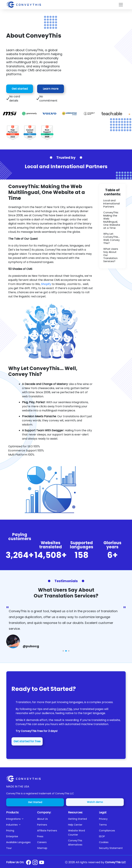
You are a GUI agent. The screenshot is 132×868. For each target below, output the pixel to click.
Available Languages (18, 842)
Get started (20, 89)
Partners (42, 825)
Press (40, 836)
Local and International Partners (111, 203)
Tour (9, 848)
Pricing (10, 831)
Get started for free (27, 741)
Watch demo (95, 802)
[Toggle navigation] (121, 5)
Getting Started (77, 819)
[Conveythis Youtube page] (42, 862)
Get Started (35, 802)
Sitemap (42, 848)
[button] (20, 819)
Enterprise (12, 836)
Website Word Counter (76, 833)
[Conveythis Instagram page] (35, 862)
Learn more (51, 89)
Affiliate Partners (47, 831)
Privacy (103, 819)
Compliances (107, 831)
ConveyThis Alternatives (75, 843)
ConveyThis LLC (115, 862)
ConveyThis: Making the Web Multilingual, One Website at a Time (112, 220)
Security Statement (111, 848)
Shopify (46, 284)
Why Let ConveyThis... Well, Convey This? (111, 238)
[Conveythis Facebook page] (29, 862)
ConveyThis (64, 709)
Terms (103, 825)
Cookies (104, 842)
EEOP (102, 836)
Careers (42, 842)
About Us (42, 819)
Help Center (75, 825)
